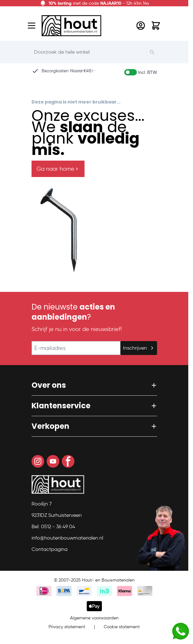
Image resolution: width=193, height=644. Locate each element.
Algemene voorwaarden (94, 618)
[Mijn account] (141, 26)
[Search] (155, 52)
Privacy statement (67, 627)
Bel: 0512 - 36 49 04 (53, 526)
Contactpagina (50, 549)
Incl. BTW (148, 72)
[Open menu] (32, 26)
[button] (94, 385)
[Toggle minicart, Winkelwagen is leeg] (156, 26)
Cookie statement (122, 627)
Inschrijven (139, 348)
